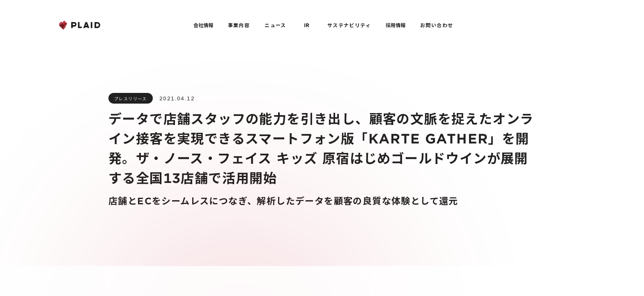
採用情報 (396, 25)
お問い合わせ (437, 25)
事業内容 (239, 25)
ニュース (275, 25)
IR (307, 25)
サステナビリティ (349, 25)
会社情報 (203, 25)
